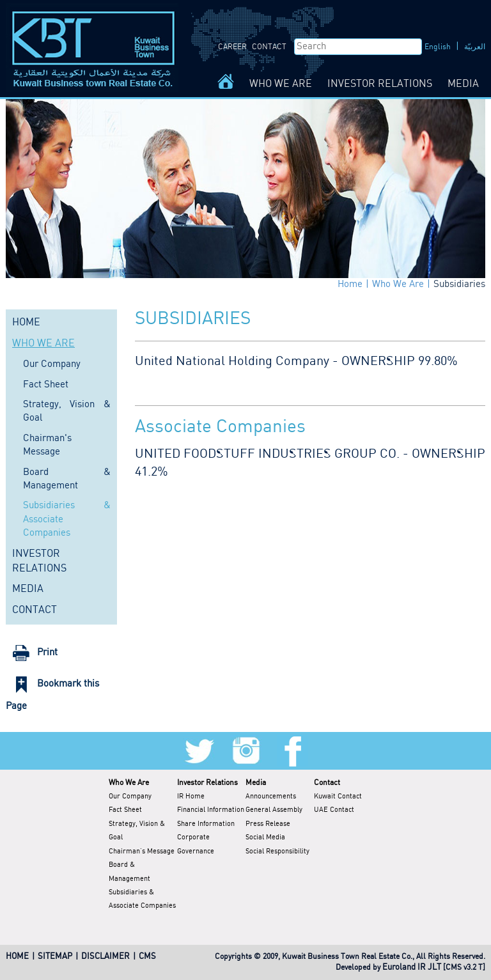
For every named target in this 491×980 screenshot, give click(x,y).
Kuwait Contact (338, 797)
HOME (26, 323)
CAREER (232, 47)
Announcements (271, 797)
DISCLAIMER (105, 957)
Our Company (52, 364)
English (438, 47)
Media (256, 783)
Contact (327, 783)
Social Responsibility (277, 852)
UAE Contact (334, 810)
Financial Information (211, 810)
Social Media (265, 837)
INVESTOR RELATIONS (380, 84)
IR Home (191, 797)
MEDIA (463, 84)
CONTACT (269, 47)
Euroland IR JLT (412, 968)
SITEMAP (55, 957)
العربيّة (475, 47)
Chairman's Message (142, 852)
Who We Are (398, 284)
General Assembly (274, 810)
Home (350, 284)
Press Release (268, 824)
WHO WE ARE (281, 84)
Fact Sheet (46, 385)
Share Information (206, 824)
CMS (147, 957)
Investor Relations (207, 783)
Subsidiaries (459, 284)
